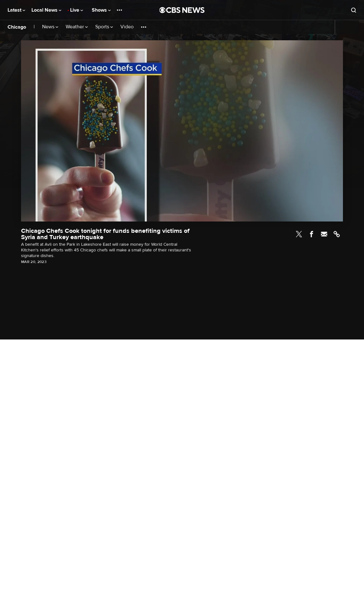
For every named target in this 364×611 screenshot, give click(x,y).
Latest (16, 10)
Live (77, 10)
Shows (101, 10)
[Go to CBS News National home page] (182, 10)
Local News (46, 10)
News (50, 27)
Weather (77, 27)
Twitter (299, 234)
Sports (104, 27)
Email (324, 234)
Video (127, 27)
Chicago (17, 27)
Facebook (312, 234)
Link (337, 234)
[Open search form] (354, 10)
